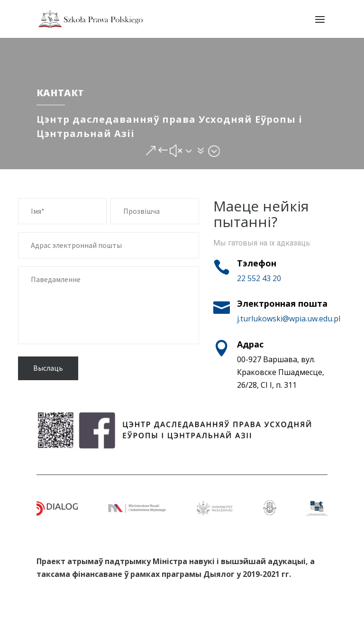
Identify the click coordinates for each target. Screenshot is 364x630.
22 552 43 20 (259, 278)
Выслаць (48, 368)
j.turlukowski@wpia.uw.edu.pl (289, 319)
